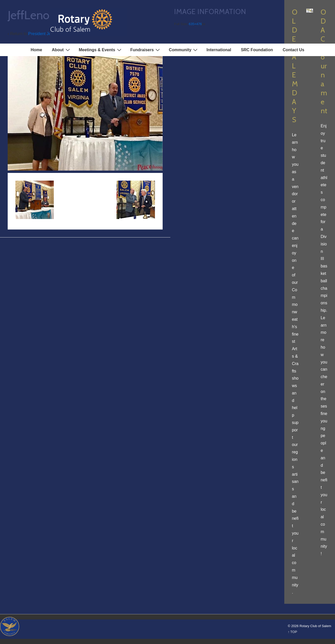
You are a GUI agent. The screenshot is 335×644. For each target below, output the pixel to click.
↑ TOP (292, 632)
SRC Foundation (257, 50)
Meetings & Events (101, 50)
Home (36, 50)
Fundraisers (146, 50)
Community (184, 50)
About (61, 50)
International (219, 50)
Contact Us (294, 50)
